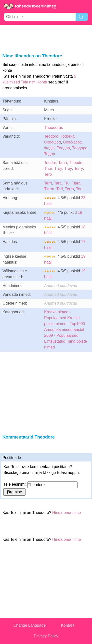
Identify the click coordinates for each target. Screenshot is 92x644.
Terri (48, 183)
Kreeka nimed (56, 312)
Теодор (63, 148)
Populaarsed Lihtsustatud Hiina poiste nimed (66, 341)
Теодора (80, 148)
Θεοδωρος (72, 142)
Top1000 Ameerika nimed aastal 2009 (65, 330)
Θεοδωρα (53, 142)
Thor (48, 169)
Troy (58, 169)
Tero (48, 174)
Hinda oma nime (67, 513)
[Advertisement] (46, 38)
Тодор (50, 154)
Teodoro (51, 136)
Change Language (30, 625)
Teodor (50, 163)
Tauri (63, 163)
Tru (67, 183)
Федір (49, 148)
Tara (58, 183)
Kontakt (67, 625)
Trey (68, 169)
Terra (69, 189)
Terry (79, 169)
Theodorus (54, 128)
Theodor (76, 163)
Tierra (49, 189)
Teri (79, 189)
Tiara (76, 183)
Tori (60, 189)
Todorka (68, 136)
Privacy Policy (46, 636)
